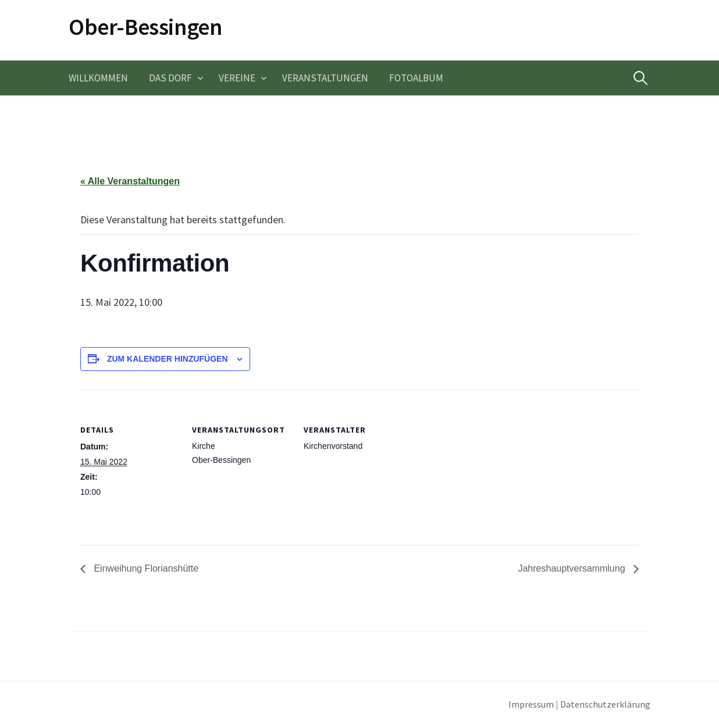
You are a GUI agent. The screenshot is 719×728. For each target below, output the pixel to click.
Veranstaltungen (325, 78)
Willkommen (98, 78)
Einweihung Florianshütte (145, 568)
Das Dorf (170, 78)
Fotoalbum (416, 78)
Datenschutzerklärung (605, 704)
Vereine (237, 78)
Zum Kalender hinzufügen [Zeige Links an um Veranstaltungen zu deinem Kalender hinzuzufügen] (168, 359)
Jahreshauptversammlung (573, 568)
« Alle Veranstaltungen (130, 181)
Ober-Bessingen (145, 27)
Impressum (531, 704)
